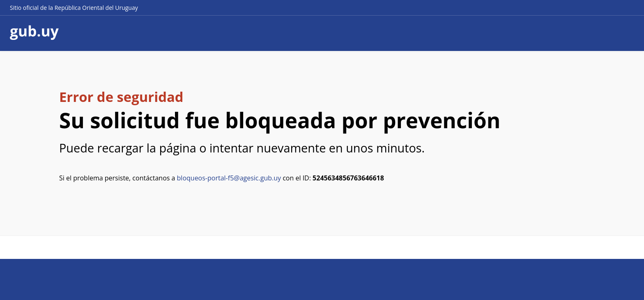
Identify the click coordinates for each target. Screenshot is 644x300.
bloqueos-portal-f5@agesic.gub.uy (229, 178)
